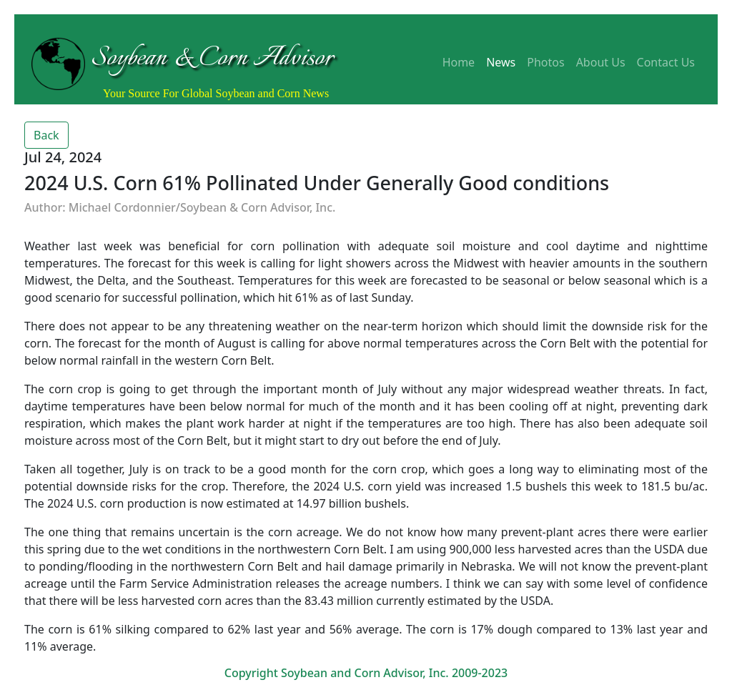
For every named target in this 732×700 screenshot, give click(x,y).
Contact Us (666, 62)
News (501, 62)
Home (459, 62)
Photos (545, 62)
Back (46, 135)
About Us (601, 62)
